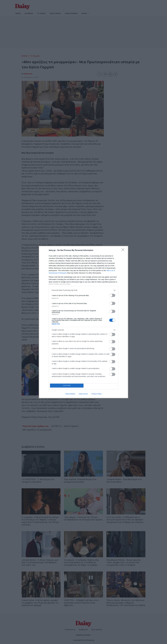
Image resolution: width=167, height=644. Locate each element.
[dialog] (83, 322)
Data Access (83, 394)
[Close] (124, 250)
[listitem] (83, 290)
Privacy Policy (97, 394)
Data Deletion (70, 394)
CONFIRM (67, 386)
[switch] (112, 295)
